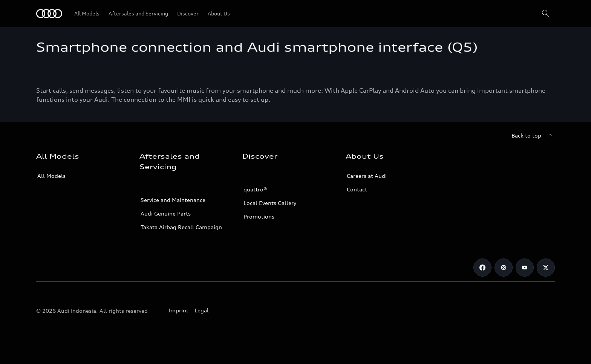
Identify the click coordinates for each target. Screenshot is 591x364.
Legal (202, 310)
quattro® (255, 189)
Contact (357, 189)
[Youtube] (525, 268)
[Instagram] (504, 268)
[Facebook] (482, 268)
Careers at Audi (367, 176)
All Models (51, 176)
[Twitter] (546, 268)
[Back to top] (533, 136)
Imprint (179, 310)
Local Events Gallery (270, 203)
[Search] (546, 14)
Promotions (259, 216)
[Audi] (49, 14)
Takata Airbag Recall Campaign (181, 227)
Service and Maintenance (173, 200)
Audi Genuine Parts (166, 213)
